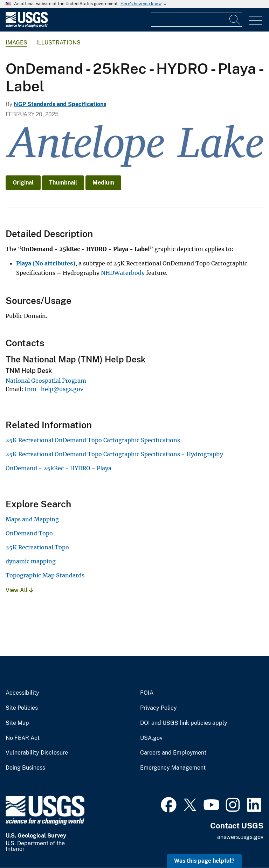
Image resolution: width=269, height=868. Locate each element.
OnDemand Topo (29, 533)
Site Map (17, 723)
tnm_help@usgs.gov (54, 389)
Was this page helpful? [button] (204, 861)
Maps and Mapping (32, 519)
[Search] (235, 20)
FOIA (147, 693)
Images (16, 43)
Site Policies (22, 708)
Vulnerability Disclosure (37, 753)
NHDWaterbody (123, 273)
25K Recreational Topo (37, 547)
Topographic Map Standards (45, 575)
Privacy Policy (158, 708)
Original (23, 183)
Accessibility (22, 693)
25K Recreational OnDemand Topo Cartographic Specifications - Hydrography (114, 454)
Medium (103, 183)
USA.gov (151, 738)
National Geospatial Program (46, 381)
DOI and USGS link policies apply (184, 723)
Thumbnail (63, 183)
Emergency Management (173, 768)
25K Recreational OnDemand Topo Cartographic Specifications (93, 440)
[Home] (27, 26)
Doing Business (25, 768)
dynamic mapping (31, 561)
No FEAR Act (23, 738)
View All (19, 590)
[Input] (196, 20)
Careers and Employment (173, 753)
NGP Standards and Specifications (60, 104)
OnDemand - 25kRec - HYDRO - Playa (58, 468)
